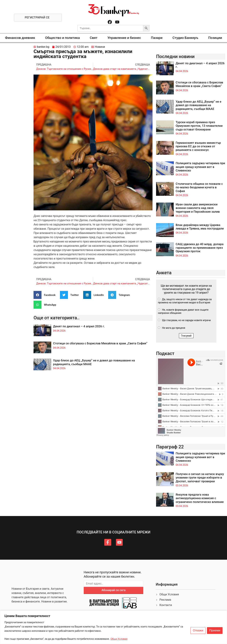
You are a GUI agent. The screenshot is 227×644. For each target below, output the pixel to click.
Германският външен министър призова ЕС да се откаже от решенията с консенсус (198, 146)
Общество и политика (62, 38)
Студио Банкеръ (185, 38)
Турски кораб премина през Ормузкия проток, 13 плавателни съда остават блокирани (199, 126)
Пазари (157, 38)
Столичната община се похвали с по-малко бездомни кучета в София (199, 187)
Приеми (215, 631)
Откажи (198, 631)
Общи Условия (119, 639)
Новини (100, 47)
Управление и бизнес (124, 38)
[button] (46, 295)
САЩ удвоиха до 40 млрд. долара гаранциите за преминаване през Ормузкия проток (200, 248)
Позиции (215, 38)
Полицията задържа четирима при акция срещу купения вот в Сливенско (200, 167)
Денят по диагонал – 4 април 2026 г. (79, 326)
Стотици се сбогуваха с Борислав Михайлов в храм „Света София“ (100, 343)
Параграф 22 (170, 447)
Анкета (164, 273)
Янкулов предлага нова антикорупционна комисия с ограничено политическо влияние (200, 498)
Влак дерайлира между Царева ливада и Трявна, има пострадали (200, 227)
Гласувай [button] (186, 336)
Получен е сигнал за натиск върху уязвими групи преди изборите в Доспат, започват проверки (200, 478)
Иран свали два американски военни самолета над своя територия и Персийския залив (198, 208)
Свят (94, 38)
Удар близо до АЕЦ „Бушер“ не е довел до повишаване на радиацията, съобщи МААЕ (198, 105)
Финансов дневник (20, 38)
